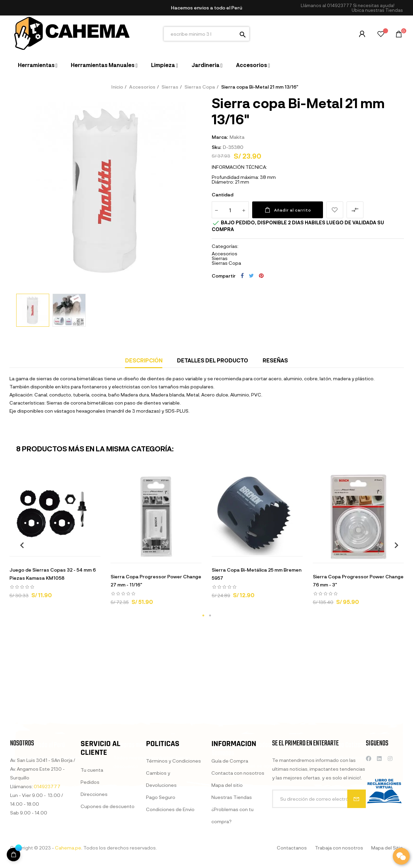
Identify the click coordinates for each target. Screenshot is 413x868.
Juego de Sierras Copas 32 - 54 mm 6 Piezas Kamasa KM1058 (53, 574)
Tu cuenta (92, 840)
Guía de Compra (230, 836)
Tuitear (251, 276)
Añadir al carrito (288, 210)
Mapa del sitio (227, 860)
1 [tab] (203, 615)
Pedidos (90, 852)
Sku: (216, 147)
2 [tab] (210, 615)
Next (394, 545)
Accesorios (225, 253)
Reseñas (275, 360)
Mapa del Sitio (387, 848)
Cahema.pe (68, 848)
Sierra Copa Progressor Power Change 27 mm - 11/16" (156, 581)
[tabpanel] (55, 538)
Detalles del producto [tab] (213, 360)
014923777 (340, 5)
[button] (377, 10)
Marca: (220, 137)
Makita (237, 137)
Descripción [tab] (144, 360)
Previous (20, 545)
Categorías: (225, 246)
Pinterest (261, 276)
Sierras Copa (226, 263)
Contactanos (292, 848)
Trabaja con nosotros (339, 848)
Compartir (242, 276)
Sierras (220, 258)
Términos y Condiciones (173, 831)
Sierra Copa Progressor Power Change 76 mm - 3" (358, 581)
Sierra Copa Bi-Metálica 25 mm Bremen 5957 (257, 574)
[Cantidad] (230, 210)
